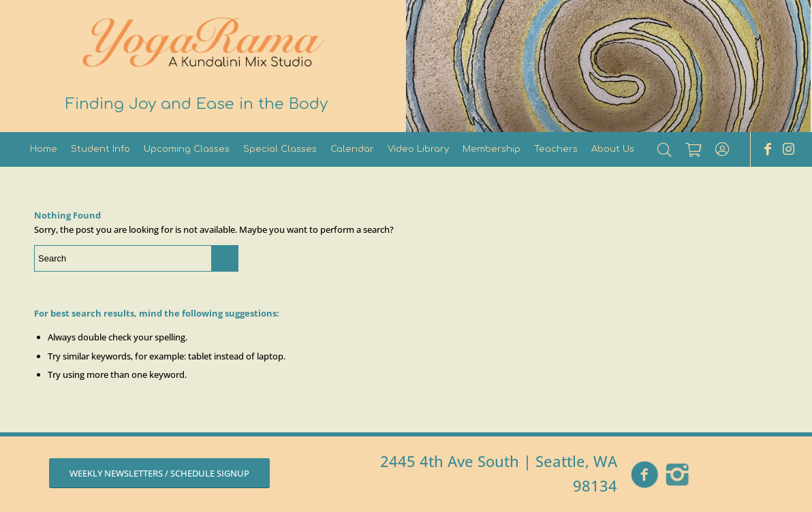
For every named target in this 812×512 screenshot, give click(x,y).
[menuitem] (44, 149)
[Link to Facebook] (768, 149)
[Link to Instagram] (788, 149)
